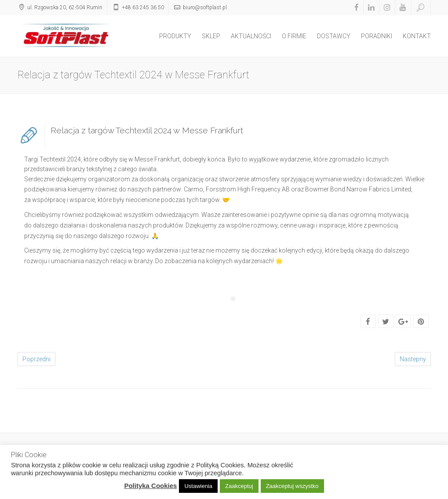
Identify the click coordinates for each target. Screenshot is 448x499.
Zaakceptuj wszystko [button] (292, 486)
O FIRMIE (294, 36)
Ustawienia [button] (198, 486)
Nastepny (413, 359)
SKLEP (211, 36)
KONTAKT (417, 36)
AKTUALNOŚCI (251, 36)
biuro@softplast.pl (205, 7)
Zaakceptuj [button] (239, 486)
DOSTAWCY (334, 36)
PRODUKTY (175, 36)
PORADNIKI (377, 36)
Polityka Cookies (150, 486)
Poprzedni (36, 359)
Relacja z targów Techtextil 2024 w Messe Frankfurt (147, 130)
